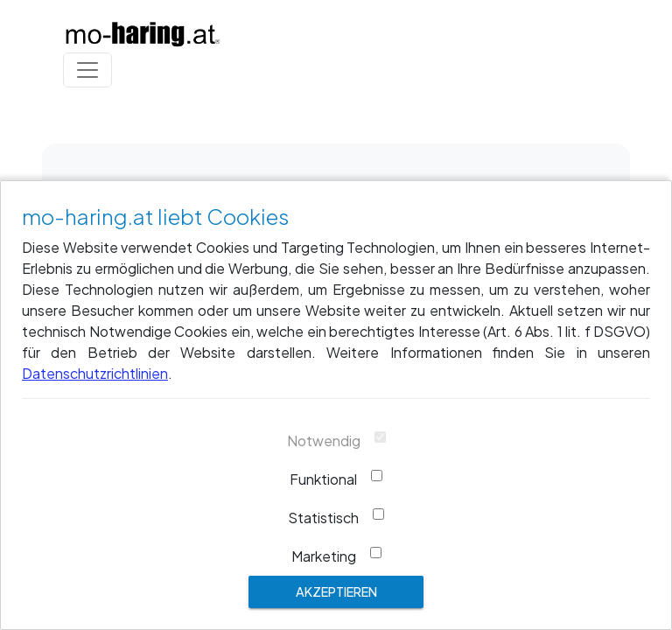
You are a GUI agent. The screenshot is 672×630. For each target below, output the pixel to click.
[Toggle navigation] (87, 70)
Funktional (323, 479)
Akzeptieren (336, 591)
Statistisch (323, 518)
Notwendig (324, 441)
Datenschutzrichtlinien (95, 373)
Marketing (324, 556)
